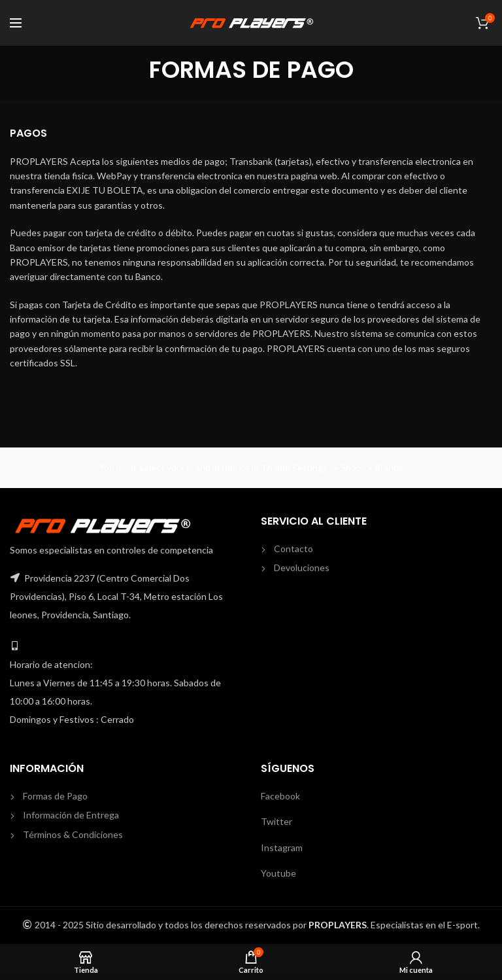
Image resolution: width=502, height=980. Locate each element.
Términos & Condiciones (73, 834)
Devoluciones (302, 568)
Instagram (282, 848)
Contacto (293, 549)
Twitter (276, 821)
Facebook (280, 796)
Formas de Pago (55, 796)
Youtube (278, 873)
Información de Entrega (71, 815)
